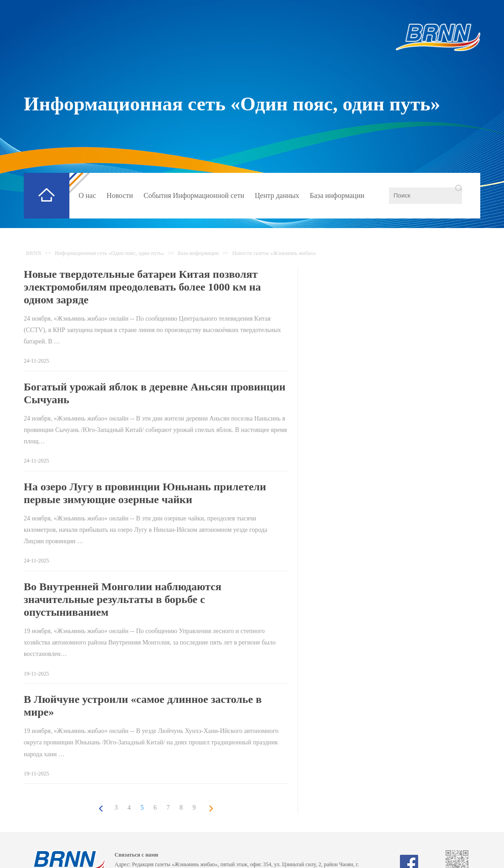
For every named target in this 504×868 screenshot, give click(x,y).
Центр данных (277, 195)
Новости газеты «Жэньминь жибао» (274, 253)
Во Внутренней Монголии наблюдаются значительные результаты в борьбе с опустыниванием (123, 599)
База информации (337, 195)
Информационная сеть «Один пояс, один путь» (232, 104)
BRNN (34, 253)
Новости (120, 195)
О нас (87, 195)
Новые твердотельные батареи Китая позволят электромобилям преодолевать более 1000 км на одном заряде (142, 287)
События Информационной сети (194, 195)
